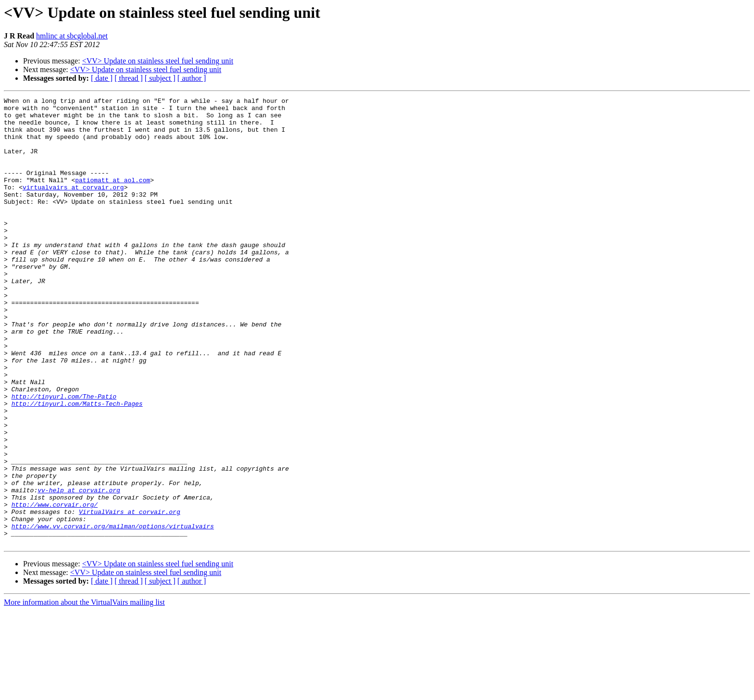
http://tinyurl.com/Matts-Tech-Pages (77, 465)
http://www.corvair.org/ (55, 587)
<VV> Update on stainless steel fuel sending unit (158, 61)
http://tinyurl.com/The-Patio (64, 457)
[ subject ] (160, 78)
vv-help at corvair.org (79, 569)
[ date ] (102, 78)
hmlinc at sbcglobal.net (72, 36)
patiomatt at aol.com (113, 197)
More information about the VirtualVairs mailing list (84, 692)
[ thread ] (129, 78)
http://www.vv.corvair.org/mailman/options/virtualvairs (113, 612)
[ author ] (192, 78)
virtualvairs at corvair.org (73, 206)
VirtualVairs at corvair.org (130, 595)
